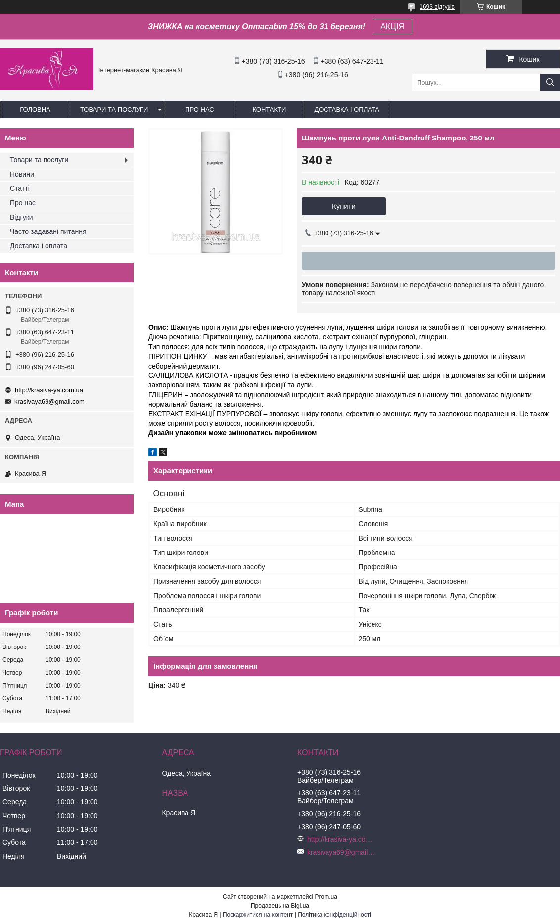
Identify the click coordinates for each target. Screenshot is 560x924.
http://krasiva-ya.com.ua (49, 390)
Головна (35, 110)
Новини (22, 174)
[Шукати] (550, 82)
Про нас (200, 110)
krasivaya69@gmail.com (49, 401)
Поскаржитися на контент (258, 915)
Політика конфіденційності (334, 915)
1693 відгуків (437, 7)
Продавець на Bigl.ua (280, 906)
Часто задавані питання (48, 231)
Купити (344, 206)
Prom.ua (326, 897)
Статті (20, 188)
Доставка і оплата (347, 110)
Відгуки (22, 217)
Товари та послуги (114, 110)
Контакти (269, 110)
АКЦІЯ (392, 26)
